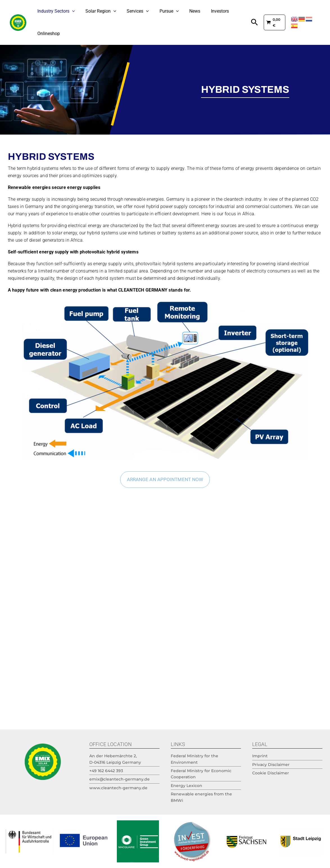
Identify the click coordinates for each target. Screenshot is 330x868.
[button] (250, 23)
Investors (202, 11)
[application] (70, 11)
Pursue (158, 11)
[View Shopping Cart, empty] (271, 22)
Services (130, 11)
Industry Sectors (54, 11)
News (180, 11)
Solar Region (96, 11)
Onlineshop (47, 34)
